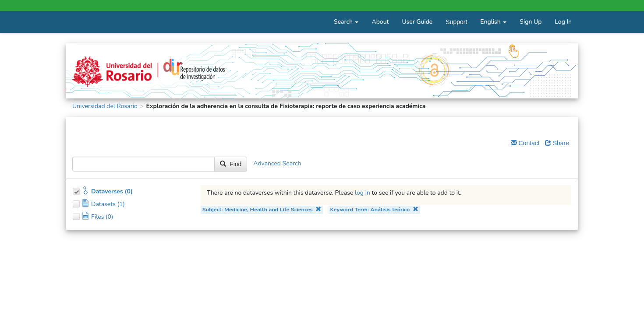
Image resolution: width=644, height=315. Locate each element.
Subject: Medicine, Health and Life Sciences (262, 209)
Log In (563, 22)
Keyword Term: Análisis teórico (374, 209)
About (380, 22)
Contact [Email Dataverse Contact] (525, 143)
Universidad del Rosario (105, 106)
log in (363, 193)
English (493, 22)
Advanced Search (277, 164)
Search (346, 22)
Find (231, 164)
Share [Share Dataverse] (557, 143)
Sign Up (531, 22)
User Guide (417, 22)
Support (456, 22)
